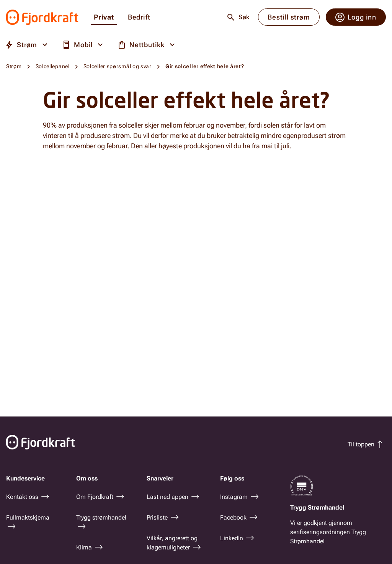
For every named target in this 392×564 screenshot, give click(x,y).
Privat (104, 17)
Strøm (14, 66)
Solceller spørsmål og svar (118, 66)
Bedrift (139, 17)
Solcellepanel (53, 66)
